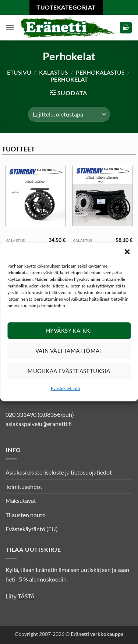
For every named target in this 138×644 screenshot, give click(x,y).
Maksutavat (21, 500)
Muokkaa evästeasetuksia (69, 375)
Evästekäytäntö (66, 392)
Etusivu (19, 72)
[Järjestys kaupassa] (69, 114)
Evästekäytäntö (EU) (32, 529)
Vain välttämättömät (69, 355)
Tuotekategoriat (66, 7)
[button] (127, 256)
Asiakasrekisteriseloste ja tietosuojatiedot (59, 472)
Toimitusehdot (24, 486)
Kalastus (53, 72)
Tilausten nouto (26, 515)
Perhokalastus (100, 72)
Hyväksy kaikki (69, 334)
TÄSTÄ (26, 596)
